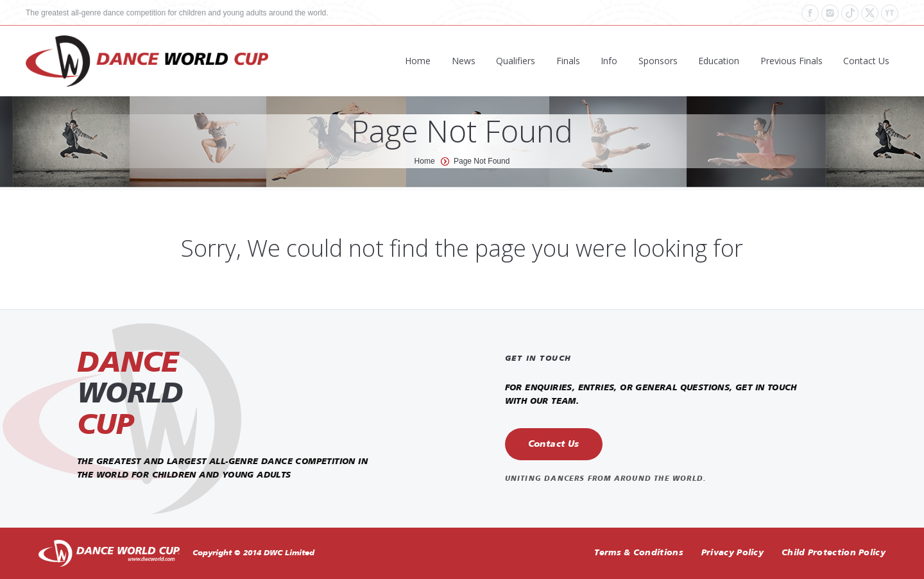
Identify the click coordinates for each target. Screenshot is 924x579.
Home (425, 161)
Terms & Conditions (638, 553)
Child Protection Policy (834, 553)
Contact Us (554, 444)
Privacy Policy (732, 553)
